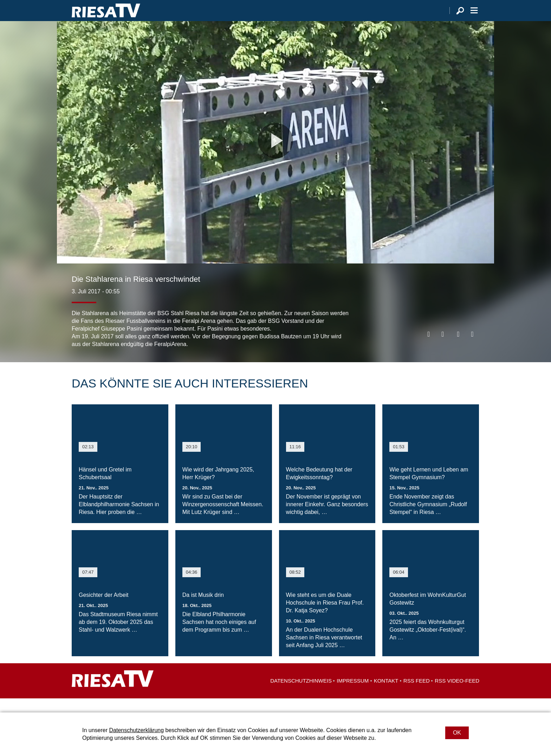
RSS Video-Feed (457, 695)
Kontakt (386, 695)
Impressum (353, 695)
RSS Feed (417, 695)
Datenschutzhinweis (301, 695)
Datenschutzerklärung (136, 730)
